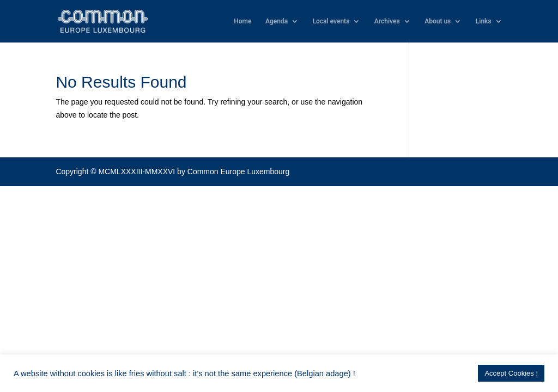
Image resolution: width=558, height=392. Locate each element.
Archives (387, 21)
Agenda (277, 21)
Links (484, 21)
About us (438, 21)
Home (242, 21)
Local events (331, 21)
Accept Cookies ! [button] (511, 373)
